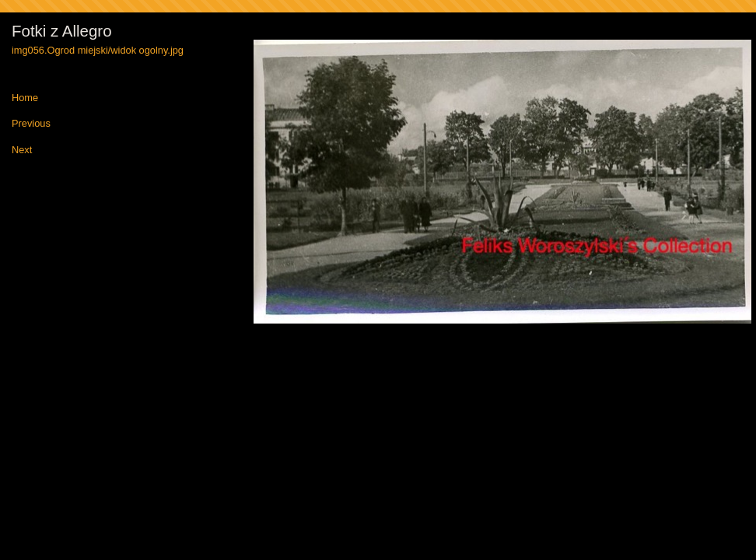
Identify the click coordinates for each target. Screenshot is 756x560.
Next (22, 150)
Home (25, 98)
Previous (31, 124)
